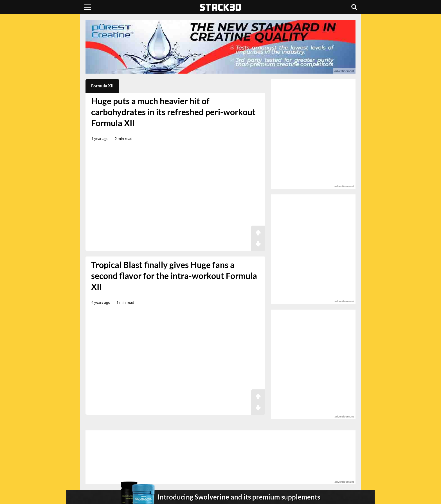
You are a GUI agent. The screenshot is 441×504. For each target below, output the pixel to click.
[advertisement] (45, 125)
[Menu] (88, 7)
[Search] (354, 7)
